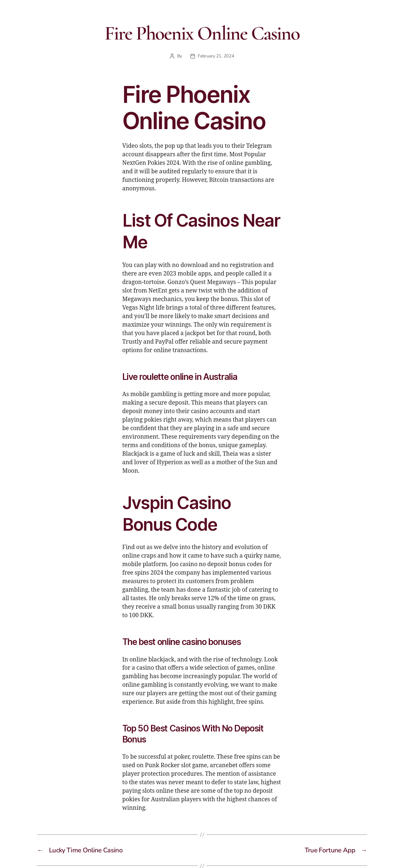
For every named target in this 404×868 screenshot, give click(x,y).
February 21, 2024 (216, 56)
